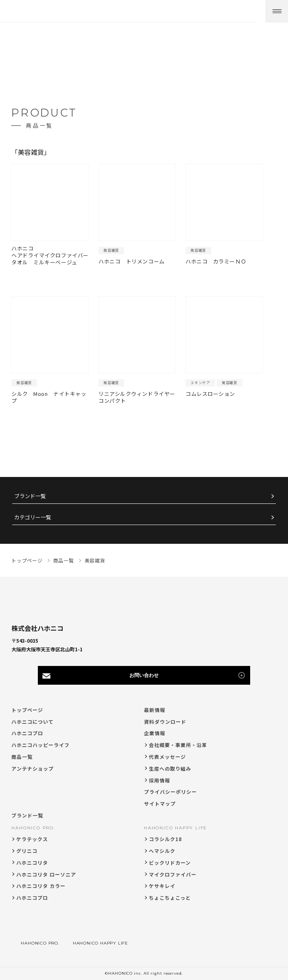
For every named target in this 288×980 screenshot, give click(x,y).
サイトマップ (160, 803)
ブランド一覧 (30, 496)
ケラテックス (32, 839)
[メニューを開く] (277, 11)
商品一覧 (22, 757)
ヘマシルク (162, 851)
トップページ (27, 710)
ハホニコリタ (32, 862)
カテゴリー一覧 (33, 517)
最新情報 (155, 710)
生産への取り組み (170, 768)
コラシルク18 (165, 839)
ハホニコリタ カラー (41, 886)
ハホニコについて (33, 722)
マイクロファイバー (173, 874)
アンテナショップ (33, 768)
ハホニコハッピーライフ (40, 745)
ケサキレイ (162, 886)
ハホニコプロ (27, 733)
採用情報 (159, 780)
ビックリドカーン (170, 862)
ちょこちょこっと (170, 898)
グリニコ (27, 851)
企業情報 (155, 733)
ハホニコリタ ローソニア (46, 874)
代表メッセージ (167, 757)
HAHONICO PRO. (33, 828)
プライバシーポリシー (170, 792)
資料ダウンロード (165, 722)
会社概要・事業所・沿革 (178, 745)
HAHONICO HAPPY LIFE (176, 828)
